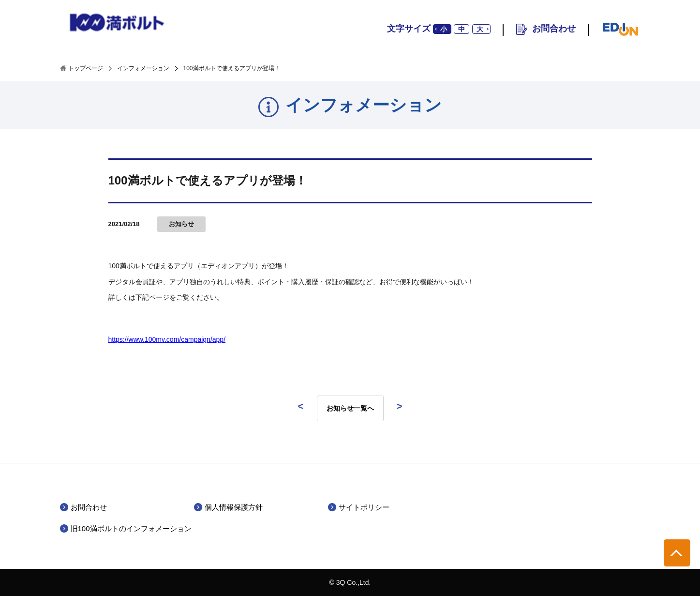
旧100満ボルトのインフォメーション (131, 528)
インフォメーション (143, 68)
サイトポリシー (364, 507)
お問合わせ (554, 29)
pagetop (677, 553)
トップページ (86, 68)
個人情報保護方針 (234, 507)
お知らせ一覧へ (350, 408)
